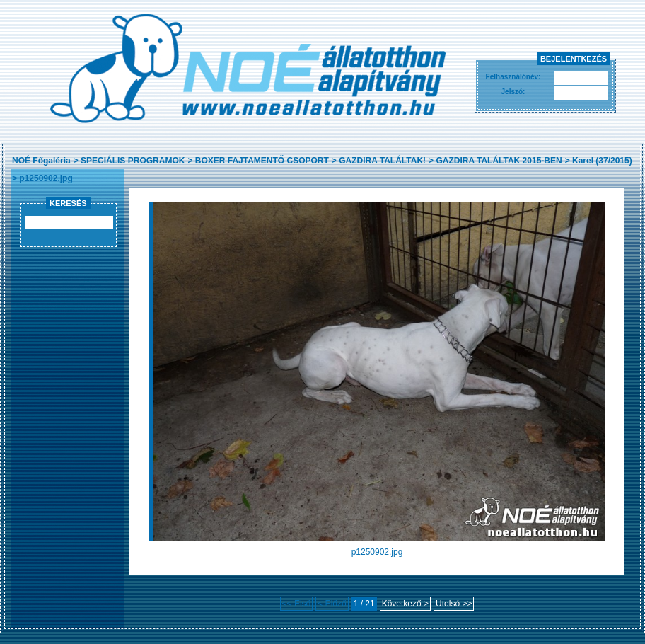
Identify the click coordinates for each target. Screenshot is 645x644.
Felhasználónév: (513, 77)
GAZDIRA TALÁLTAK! (382, 161)
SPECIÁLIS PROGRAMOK (133, 161)
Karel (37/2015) (602, 161)
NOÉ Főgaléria (41, 161)
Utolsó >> (454, 604)
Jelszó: (513, 92)
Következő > (405, 604)
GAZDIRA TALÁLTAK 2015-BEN (499, 161)
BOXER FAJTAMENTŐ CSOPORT (262, 161)
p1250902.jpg (46, 178)
